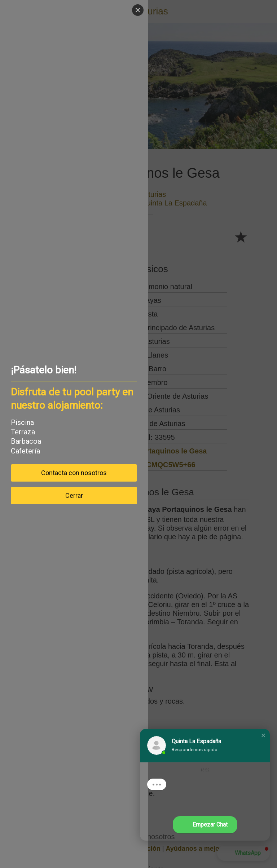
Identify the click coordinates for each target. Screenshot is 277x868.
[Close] (138, 10)
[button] (263, 735)
